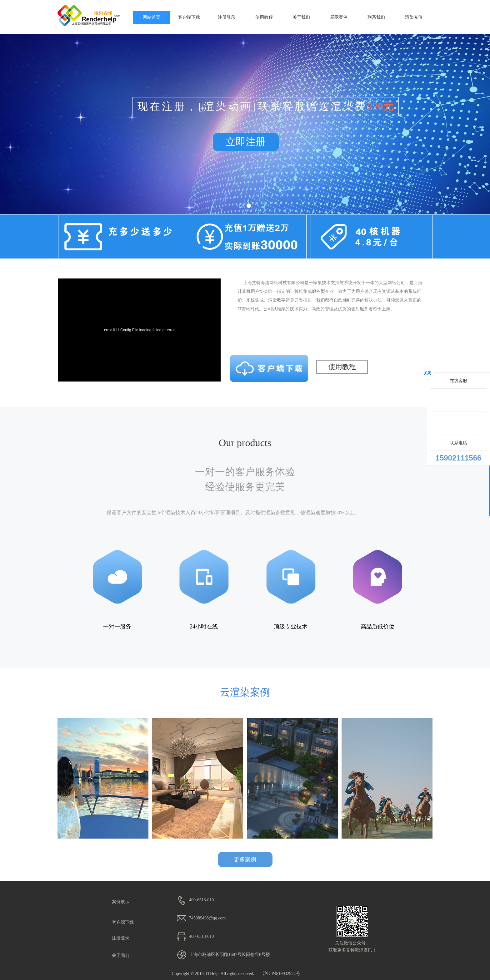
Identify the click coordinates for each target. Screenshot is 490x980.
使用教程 (264, 17)
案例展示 (121, 902)
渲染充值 (414, 17)
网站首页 (152, 17)
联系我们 (376, 17)
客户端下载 (189, 17)
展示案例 (339, 17)
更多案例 (245, 859)
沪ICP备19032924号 (282, 974)
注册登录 (227, 17)
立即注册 (246, 142)
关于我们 (301, 17)
